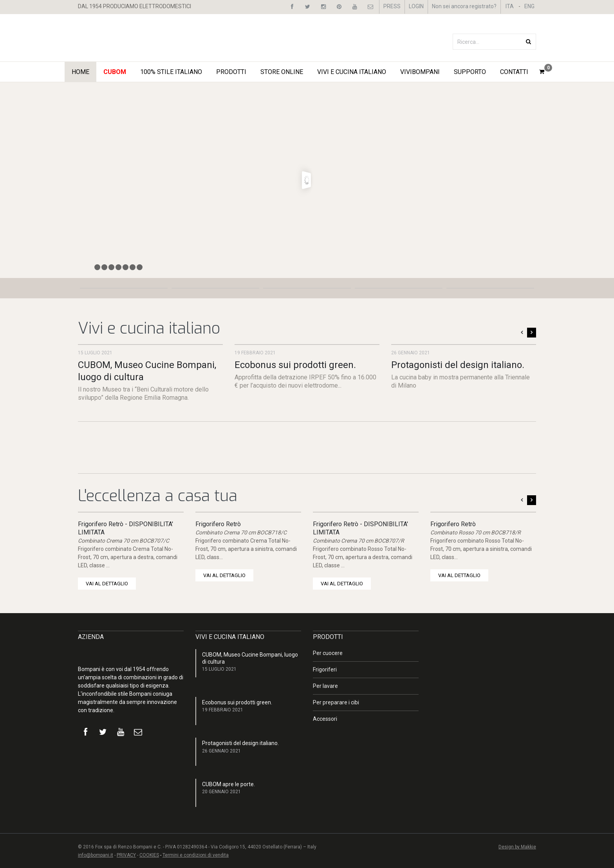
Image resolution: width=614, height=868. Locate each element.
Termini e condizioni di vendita (196, 855)
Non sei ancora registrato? (464, 6)
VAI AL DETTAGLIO (107, 584)
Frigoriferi (325, 669)
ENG (529, 6)
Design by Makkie (517, 847)
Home (80, 72)
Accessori (325, 719)
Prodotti (231, 72)
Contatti (514, 72)
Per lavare (325, 686)
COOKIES (149, 855)
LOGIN (416, 6)
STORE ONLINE (282, 72)
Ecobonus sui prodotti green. (295, 365)
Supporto (470, 72)
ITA (510, 6)
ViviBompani (420, 72)
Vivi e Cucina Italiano (352, 72)
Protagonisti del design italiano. (458, 365)
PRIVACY (126, 855)
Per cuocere (328, 653)
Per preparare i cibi (336, 702)
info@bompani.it (96, 855)
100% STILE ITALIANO (171, 72)
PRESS (392, 6)
